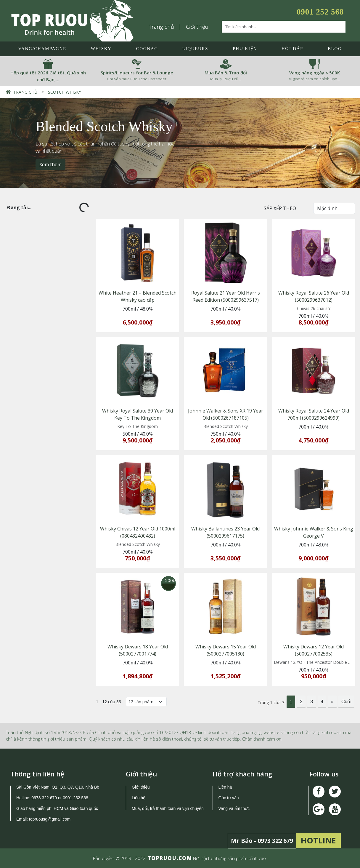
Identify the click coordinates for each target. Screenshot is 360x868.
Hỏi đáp (292, 49)
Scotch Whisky (65, 92)
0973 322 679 (44, 798)
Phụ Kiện (245, 49)
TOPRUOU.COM (170, 858)
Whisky (101, 49)
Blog (335, 49)
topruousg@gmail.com (50, 819)
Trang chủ (162, 27)
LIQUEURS (195, 49)
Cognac (147, 49)
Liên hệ (139, 798)
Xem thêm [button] (50, 164)
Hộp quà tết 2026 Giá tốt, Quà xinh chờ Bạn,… (48, 76)
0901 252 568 (320, 12)
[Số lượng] (146, 702)
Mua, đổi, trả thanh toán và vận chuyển (168, 808)
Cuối (346, 702)
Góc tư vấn (229, 798)
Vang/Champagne (42, 49)
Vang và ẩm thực (234, 808)
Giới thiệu (197, 27)
